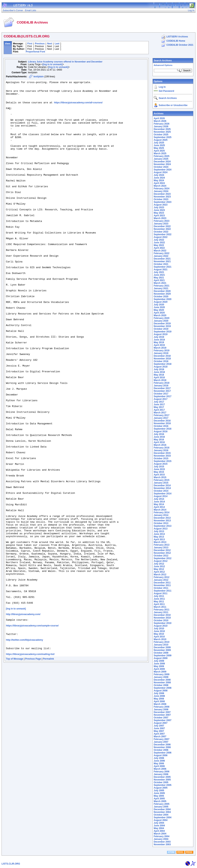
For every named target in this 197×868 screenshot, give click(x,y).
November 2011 (162, 585)
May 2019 (159, 342)
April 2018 (159, 378)
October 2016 (161, 426)
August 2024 (161, 172)
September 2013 (163, 526)
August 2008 (161, 691)
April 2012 (159, 572)
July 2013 (159, 531)
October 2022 (161, 232)
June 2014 (159, 502)
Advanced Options (163, 65)
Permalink (48, 771)
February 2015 (162, 480)
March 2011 (160, 607)
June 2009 (159, 664)
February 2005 (162, 804)
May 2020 (159, 310)
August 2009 (161, 658)
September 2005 (163, 785)
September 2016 (163, 429)
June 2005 (159, 793)
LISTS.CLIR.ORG (11, 864)
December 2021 (162, 259)
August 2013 (161, 529)
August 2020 (161, 302)
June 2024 (159, 178)
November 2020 (162, 294)
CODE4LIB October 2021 (180, 45)
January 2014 (161, 515)
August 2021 (161, 270)
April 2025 (159, 151)
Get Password (166, 91)
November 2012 (162, 553)
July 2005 (159, 790)
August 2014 (161, 496)
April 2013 (159, 539)
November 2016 (162, 423)
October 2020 (161, 297)
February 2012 (162, 577)
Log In (162, 87)
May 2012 (159, 569)
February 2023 (162, 221)
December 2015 (162, 453)
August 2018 (161, 367)
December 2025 (162, 129)
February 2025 (162, 156)
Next (50, 44)
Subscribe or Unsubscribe (173, 105)
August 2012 (161, 561)
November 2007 (162, 715)
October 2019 (161, 329)
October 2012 (161, 556)
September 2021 (163, 267)
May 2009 (159, 666)
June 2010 (159, 631)
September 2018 (163, 364)
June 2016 (159, 437)
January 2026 (161, 126)
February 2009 (162, 674)
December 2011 (162, 583)
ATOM (171, 852)
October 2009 (161, 653)
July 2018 (159, 369)
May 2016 (159, 440)
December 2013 (162, 518)
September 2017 (163, 396)
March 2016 (160, 445)
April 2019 (159, 345)
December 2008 (162, 680)
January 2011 (161, 612)
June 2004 (159, 826)
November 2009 (162, 650)
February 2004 (162, 836)
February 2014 (162, 512)
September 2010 (163, 623)
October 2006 (161, 750)
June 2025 (159, 145)
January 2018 (161, 386)
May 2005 (159, 796)
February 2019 (162, 351)
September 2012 (163, 558)
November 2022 (162, 229)
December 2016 (162, 421)
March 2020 (160, 315)
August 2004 (161, 820)
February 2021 (162, 286)
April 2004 (159, 831)
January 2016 (161, 450)
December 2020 (162, 291)
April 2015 (159, 475)
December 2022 (162, 226)
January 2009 (161, 677)
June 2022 (159, 243)
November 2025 (162, 132)
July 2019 (159, 337)
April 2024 (159, 183)
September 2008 (163, 688)
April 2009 (159, 669)
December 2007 (162, 712)
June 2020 (159, 307)
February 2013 (162, 545)
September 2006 (163, 753)
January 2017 (161, 418)
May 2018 (159, 375)
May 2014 (159, 504)
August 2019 (161, 334)
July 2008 (159, 693)
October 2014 (161, 491)
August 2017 (161, 399)
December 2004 (162, 809)
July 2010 (159, 629)
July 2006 (159, 758)
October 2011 (161, 588)
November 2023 (162, 197)
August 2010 (161, 626)
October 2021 (161, 264)
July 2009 (159, 661)
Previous (40, 44)
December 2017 (162, 388)
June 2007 (159, 728)
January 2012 (161, 580)
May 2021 (159, 278)
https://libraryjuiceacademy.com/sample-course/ (32, 733)
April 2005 (159, 799)
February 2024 (162, 189)
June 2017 (159, 405)
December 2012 (162, 550)
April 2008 (159, 701)
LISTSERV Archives (177, 37)
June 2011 (159, 599)
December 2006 (162, 745)
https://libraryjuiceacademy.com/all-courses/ (78, 107)
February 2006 (162, 772)
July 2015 (159, 467)
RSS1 (180, 852)
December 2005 (162, 777)
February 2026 (162, 124)
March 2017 (160, 413)
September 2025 (163, 137)
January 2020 (161, 321)
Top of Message (15, 771)
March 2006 (160, 769)
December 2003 (162, 842)
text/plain (39, 77)
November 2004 (162, 812)
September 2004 (163, 817)
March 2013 (160, 542)
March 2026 (160, 121)
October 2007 (161, 718)
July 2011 (159, 596)
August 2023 (161, 205)
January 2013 (161, 548)
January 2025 (161, 159)
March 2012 (160, 575)
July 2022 (159, 240)
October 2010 (161, 620)
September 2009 (163, 656)
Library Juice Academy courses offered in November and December (65, 62)
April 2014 (159, 507)
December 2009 (162, 647)
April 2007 (159, 734)
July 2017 (159, 402)
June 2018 (159, 372)
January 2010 (161, 645)
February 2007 (162, 739)
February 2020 (162, 318)
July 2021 (159, 272)
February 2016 (162, 448)
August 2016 (161, 431)
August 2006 (161, 755)
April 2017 (159, 410)
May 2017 (159, 407)
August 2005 (161, 788)
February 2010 (162, 642)
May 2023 (159, 213)
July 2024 (159, 175)
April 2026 (159, 118)
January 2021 (161, 288)
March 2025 (160, 153)
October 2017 (161, 394)
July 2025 (159, 143)
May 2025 (159, 148)
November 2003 (162, 844)
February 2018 (162, 383)
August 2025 (161, 140)
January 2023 (161, 224)
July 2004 (159, 823)
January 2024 (161, 191)
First (30, 44)
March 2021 (160, 283)
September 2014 (163, 494)
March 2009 (160, 672)
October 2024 (161, 167)
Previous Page (33, 771)
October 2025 (161, 135)
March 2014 (160, 510)
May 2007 (159, 731)
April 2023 (159, 216)
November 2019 (162, 326)
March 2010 (160, 639)
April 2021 (159, 280)
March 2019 (160, 348)
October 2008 (161, 685)
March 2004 (160, 834)
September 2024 (163, 170)
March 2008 (160, 704)
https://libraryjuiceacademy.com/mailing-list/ (30, 766)
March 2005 (160, 801)
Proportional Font (35, 52)
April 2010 (159, 637)
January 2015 (161, 483)
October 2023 (161, 199)
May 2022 (159, 245)
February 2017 (162, 415)
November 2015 (162, 456)
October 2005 (161, 782)
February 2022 (162, 253)
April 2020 (159, 313)
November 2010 (162, 618)
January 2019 (161, 353)
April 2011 (159, 604)
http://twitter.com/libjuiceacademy (25, 750)
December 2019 (162, 324)
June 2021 (159, 275)
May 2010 (159, 634)
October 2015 (161, 458)
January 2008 (161, 710)
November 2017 (162, 391)
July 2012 (159, 564)
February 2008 (162, 707)
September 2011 (163, 591)
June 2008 (159, 696)
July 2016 (159, 434)
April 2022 (159, 248)
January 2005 (161, 807)
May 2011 (159, 602)
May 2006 (159, 764)
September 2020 (163, 299)
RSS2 (189, 852)
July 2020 (159, 305)
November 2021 (162, 261)
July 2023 (159, 207)
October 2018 (161, 361)
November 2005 (162, 780)
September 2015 (163, 461)
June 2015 (159, 469)
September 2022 (163, 234)
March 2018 (160, 380)
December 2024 (162, 162)
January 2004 (161, 839)
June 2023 (159, 210)
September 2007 (163, 720)
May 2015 (159, 472)
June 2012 (159, 566)
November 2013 (162, 521)
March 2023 (160, 218)
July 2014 (159, 499)
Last (57, 44)
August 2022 (161, 237)
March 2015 (160, 477)
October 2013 (161, 523)
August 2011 (161, 593)
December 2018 (162, 356)
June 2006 (159, 761)
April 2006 (159, 766)
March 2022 (160, 251)
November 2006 (162, 747)
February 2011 (162, 610)
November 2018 (162, 359)
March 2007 (160, 737)
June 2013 (159, 534)
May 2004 (159, 828)
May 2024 (159, 180)
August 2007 (161, 723)
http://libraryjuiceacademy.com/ (23, 720)
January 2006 (161, 774)
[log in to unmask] (53, 64)
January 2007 (161, 742)
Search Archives (163, 61)
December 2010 (162, 615)
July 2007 (159, 726)
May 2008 (159, 699)
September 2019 (163, 332)
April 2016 (159, 442)
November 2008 (162, 683)
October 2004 (161, 815)
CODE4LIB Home (176, 41)
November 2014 (162, 488)
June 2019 (159, 340)
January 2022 (161, 256)
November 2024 (162, 164)
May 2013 (159, 537)
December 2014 (162, 485)
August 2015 (161, 464)
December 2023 (162, 194)
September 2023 (163, 202)
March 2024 (160, 186)
